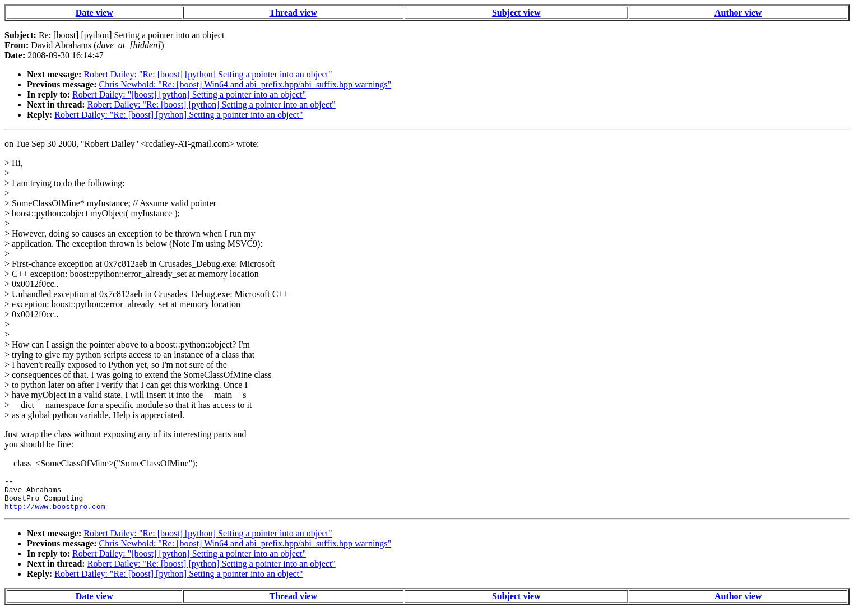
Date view (94, 13)
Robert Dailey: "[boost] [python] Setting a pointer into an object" (189, 94)
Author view (738, 13)
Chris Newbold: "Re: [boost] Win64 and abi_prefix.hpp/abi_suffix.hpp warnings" (245, 84)
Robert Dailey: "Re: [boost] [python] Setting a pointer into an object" (208, 74)
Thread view (293, 13)
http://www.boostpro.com (55, 513)
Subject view (516, 13)
